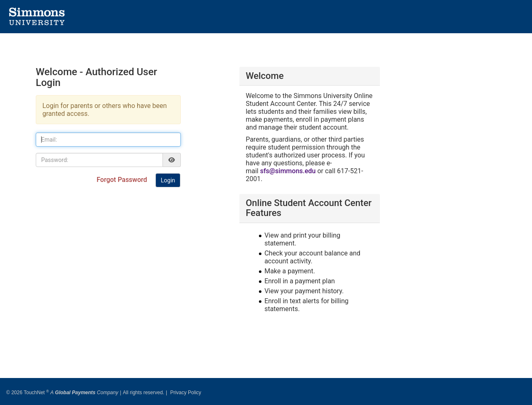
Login (168, 180)
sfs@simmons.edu (288, 171)
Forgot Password (122, 180)
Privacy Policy (186, 390)
